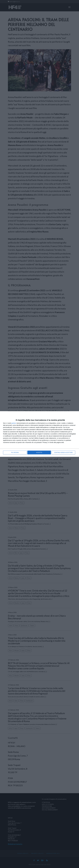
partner (14, 423)
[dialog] (39, 434)
